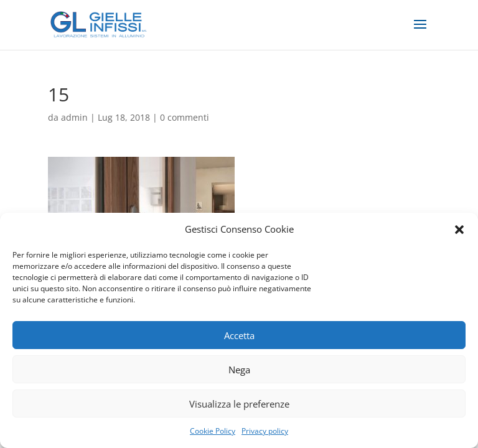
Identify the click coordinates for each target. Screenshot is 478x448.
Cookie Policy (213, 431)
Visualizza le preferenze (239, 404)
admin (74, 117)
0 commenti (185, 117)
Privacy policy (265, 431)
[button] (459, 230)
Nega (239, 370)
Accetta (239, 335)
